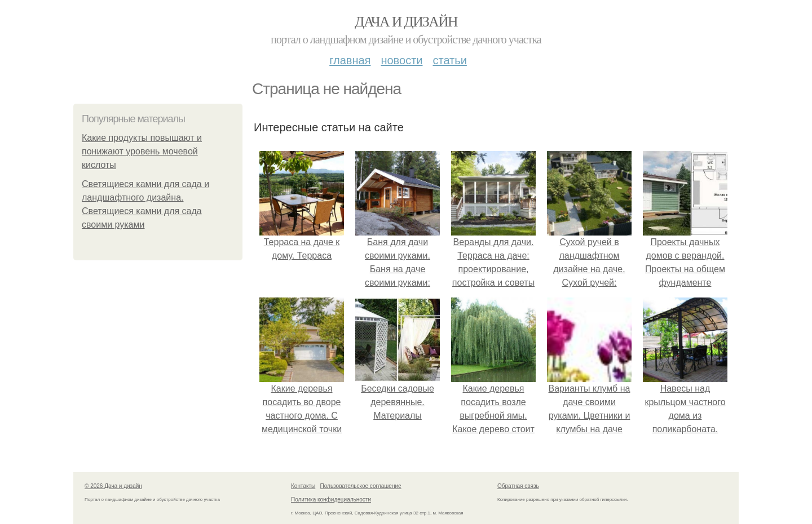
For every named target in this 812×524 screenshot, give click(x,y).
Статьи (449, 60)
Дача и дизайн (406, 22)
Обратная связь (518, 486)
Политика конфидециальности (331, 499)
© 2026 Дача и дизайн (113, 486)
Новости (401, 60)
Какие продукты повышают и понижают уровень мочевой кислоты (142, 151)
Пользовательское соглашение (361, 486)
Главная (350, 60)
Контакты (303, 486)
